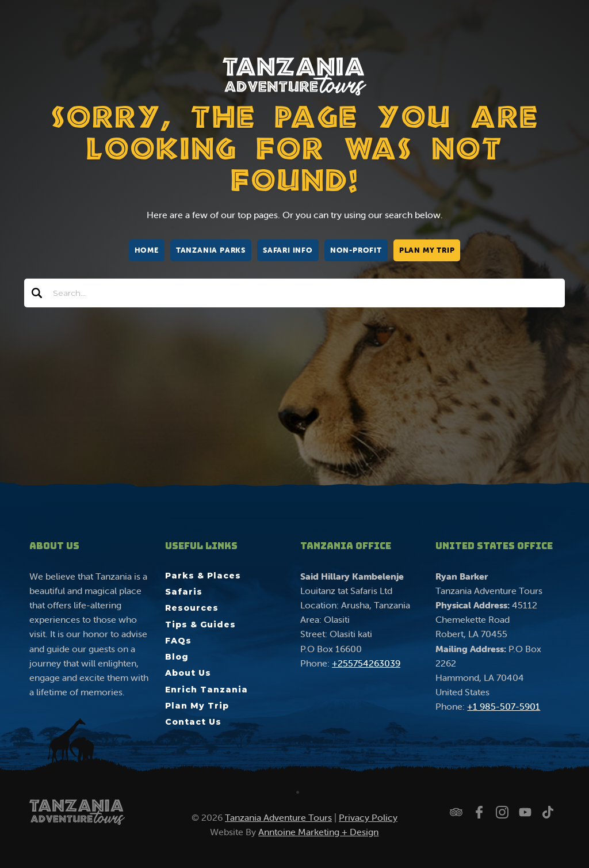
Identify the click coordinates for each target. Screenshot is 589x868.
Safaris (184, 592)
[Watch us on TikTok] (548, 812)
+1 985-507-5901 (504, 706)
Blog (177, 657)
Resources (192, 608)
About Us (188, 673)
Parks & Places (203, 576)
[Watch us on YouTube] (525, 812)
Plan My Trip (427, 250)
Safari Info (288, 250)
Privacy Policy (368, 817)
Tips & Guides (200, 625)
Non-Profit (356, 250)
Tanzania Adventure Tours (278, 817)
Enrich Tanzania (206, 690)
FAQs (178, 641)
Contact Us (193, 722)
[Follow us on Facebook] (479, 812)
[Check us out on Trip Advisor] (456, 812)
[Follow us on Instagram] (502, 812)
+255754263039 (366, 663)
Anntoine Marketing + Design (318, 832)
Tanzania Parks (211, 250)
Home (147, 250)
